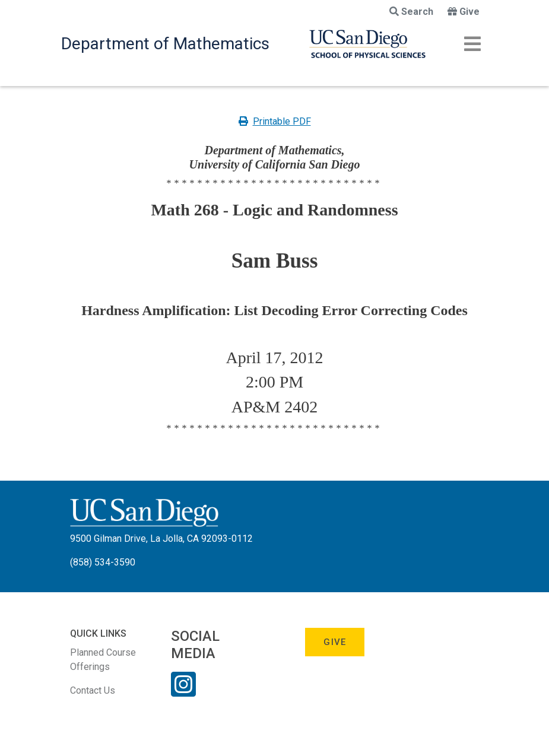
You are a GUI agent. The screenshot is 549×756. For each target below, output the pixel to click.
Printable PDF (275, 121)
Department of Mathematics (165, 44)
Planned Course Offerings (103, 660)
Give (464, 12)
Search (411, 12)
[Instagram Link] (183, 692)
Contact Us (93, 690)
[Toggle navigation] (472, 44)
